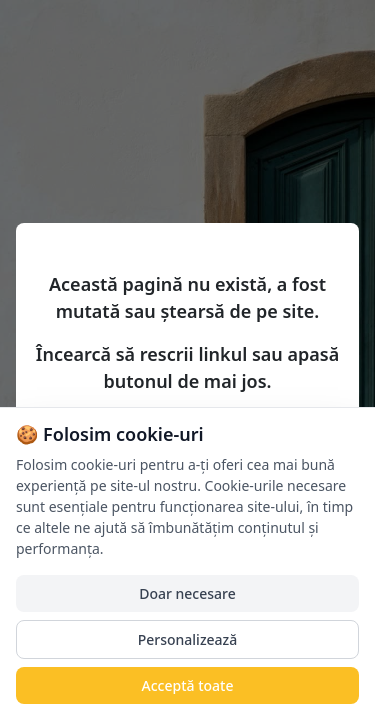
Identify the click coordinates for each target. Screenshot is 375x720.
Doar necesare (187, 593)
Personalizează (188, 639)
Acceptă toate (188, 685)
